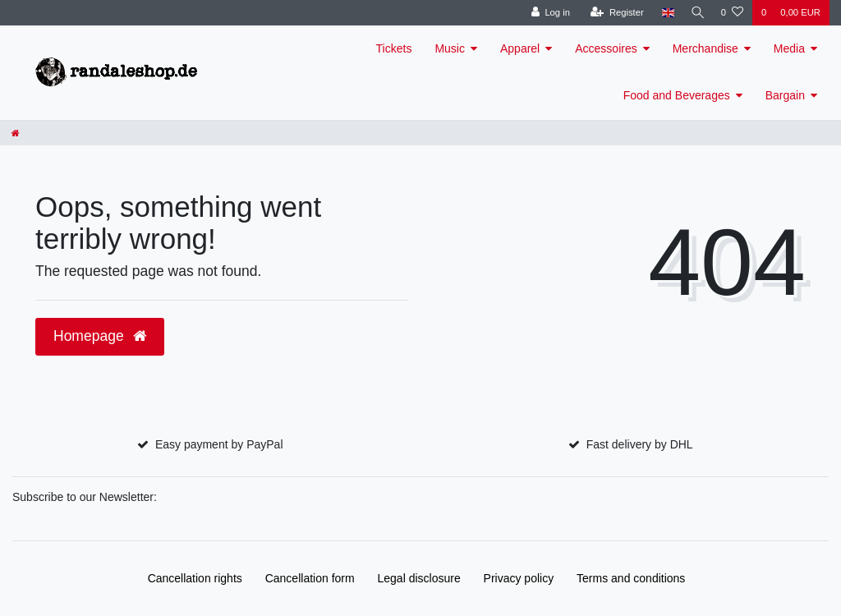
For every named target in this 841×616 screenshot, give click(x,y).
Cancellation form (310, 578)
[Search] (696, 13)
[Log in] (546, 13)
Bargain (785, 95)
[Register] (613, 13)
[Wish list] (732, 13)
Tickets (394, 48)
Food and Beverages (677, 95)
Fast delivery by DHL (640, 444)
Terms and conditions (631, 578)
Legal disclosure (419, 578)
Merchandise (705, 48)
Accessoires (606, 48)
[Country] (663, 13)
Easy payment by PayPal (219, 444)
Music (450, 48)
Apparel (520, 48)
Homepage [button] (100, 336)
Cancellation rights (195, 578)
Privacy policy (519, 578)
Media (789, 48)
